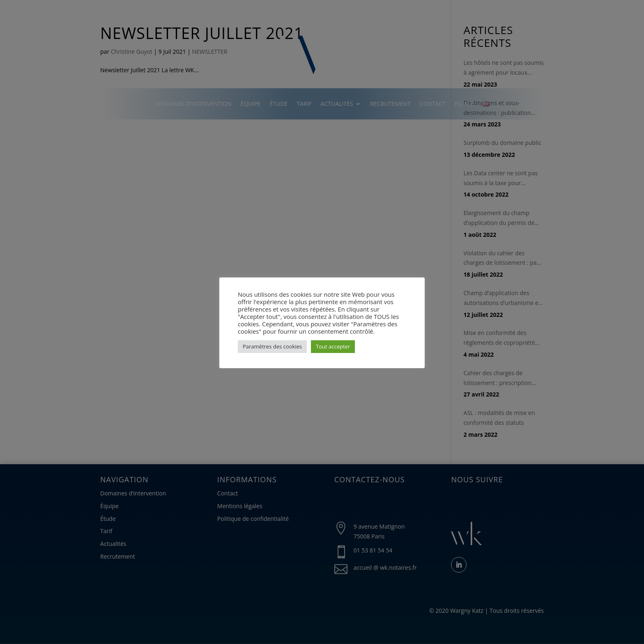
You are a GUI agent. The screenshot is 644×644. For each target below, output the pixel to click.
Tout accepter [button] (333, 346)
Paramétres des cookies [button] (272, 346)
